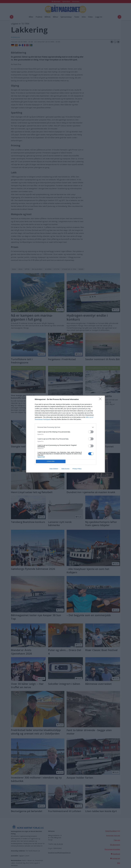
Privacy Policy (77, 469)
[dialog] (65, 434)
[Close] (101, 400)
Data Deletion (54, 469)
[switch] (91, 432)
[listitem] (65, 427)
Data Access (65, 469)
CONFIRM (51, 461)
